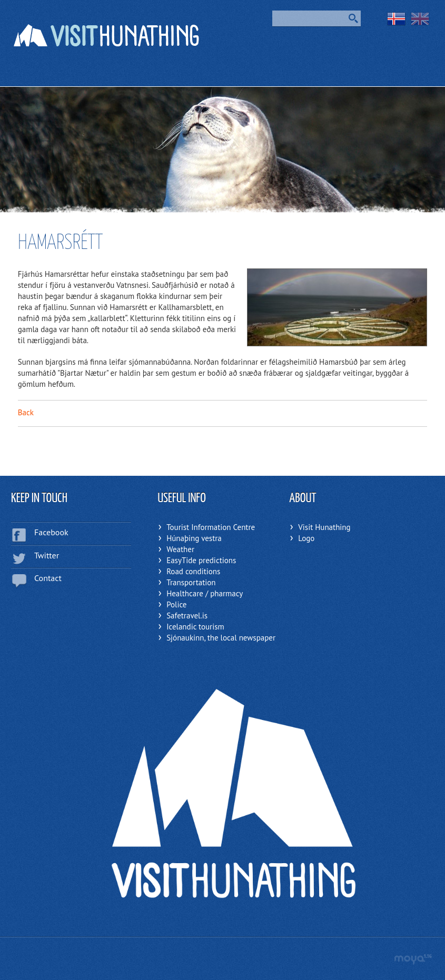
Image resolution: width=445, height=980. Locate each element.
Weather (180, 549)
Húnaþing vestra (194, 538)
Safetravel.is (187, 616)
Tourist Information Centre (211, 527)
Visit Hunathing (324, 527)
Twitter (47, 555)
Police (176, 604)
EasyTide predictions (201, 560)
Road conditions (193, 571)
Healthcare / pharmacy (205, 593)
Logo (306, 538)
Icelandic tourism (195, 627)
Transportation (191, 582)
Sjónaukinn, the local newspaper (221, 638)
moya (413, 959)
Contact (48, 578)
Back (26, 412)
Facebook (51, 532)
